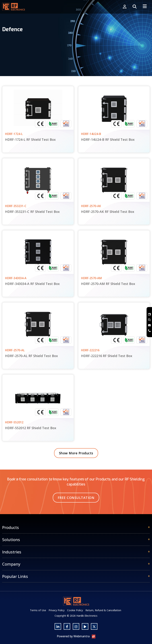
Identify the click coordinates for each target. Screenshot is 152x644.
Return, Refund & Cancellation (103, 610)
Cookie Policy (75, 610)
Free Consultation (76, 498)
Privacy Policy (57, 610)
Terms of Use (38, 610)
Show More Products (76, 453)
